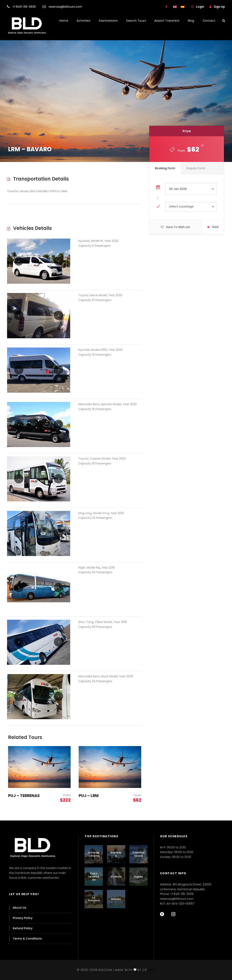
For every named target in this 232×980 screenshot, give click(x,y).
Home (64, 21)
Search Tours (136, 21)
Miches (116, 899)
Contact (209, 21)
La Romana (94, 899)
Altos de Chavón (94, 854)
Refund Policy (23, 928)
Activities (84, 21)
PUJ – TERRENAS (24, 796)
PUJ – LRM (89, 796)
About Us (19, 908)
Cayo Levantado (94, 876)
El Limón (116, 877)
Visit (151, 970)
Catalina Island (138, 854)
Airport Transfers (167, 21)
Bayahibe (116, 854)
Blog (191, 21)
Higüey (138, 877)
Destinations (108, 21)
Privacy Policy (23, 918)
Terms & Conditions (27, 939)
